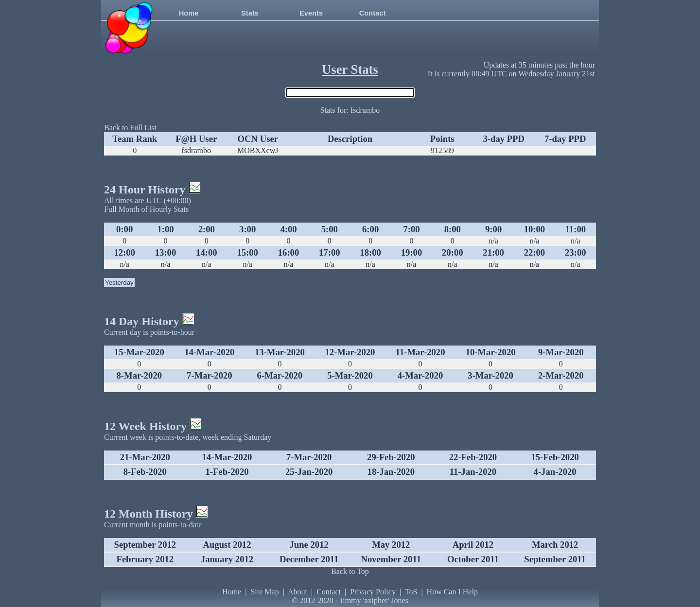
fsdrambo (196, 150)
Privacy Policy (373, 592)
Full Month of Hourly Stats (146, 209)
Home (189, 13)
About (297, 592)
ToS (411, 592)
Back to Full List (130, 128)
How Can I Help (452, 592)
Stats (250, 13)
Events (311, 13)
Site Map (264, 592)
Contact (373, 13)
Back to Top (350, 571)
